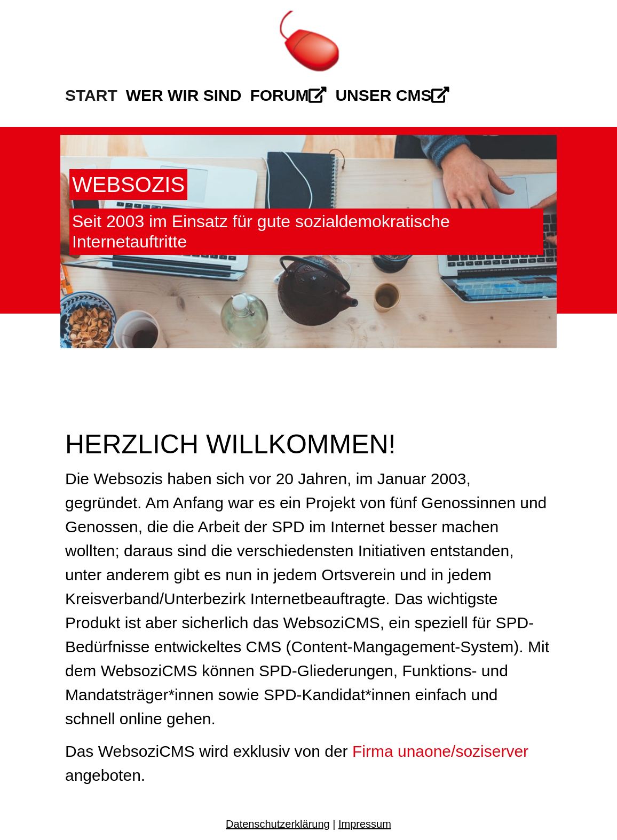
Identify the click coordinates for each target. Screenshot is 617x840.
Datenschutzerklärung (278, 824)
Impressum (365, 824)
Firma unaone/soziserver (440, 751)
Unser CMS (392, 95)
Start (91, 95)
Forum (288, 95)
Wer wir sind (184, 95)
